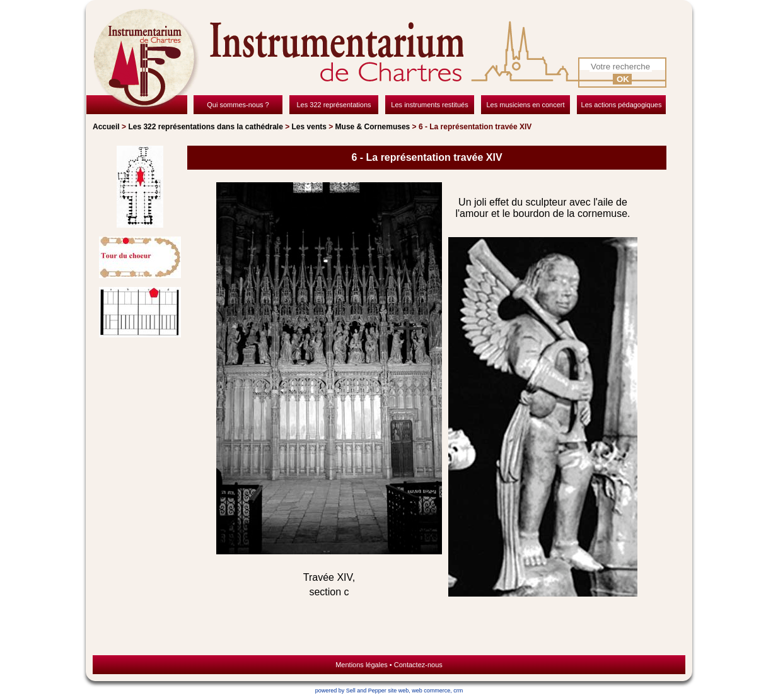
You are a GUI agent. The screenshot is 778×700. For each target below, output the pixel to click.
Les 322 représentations (205, 127)
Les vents (309, 127)
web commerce (431, 691)
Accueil (106, 127)
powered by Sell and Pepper (351, 691)
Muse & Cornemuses (373, 127)
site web (398, 691)
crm (458, 691)
